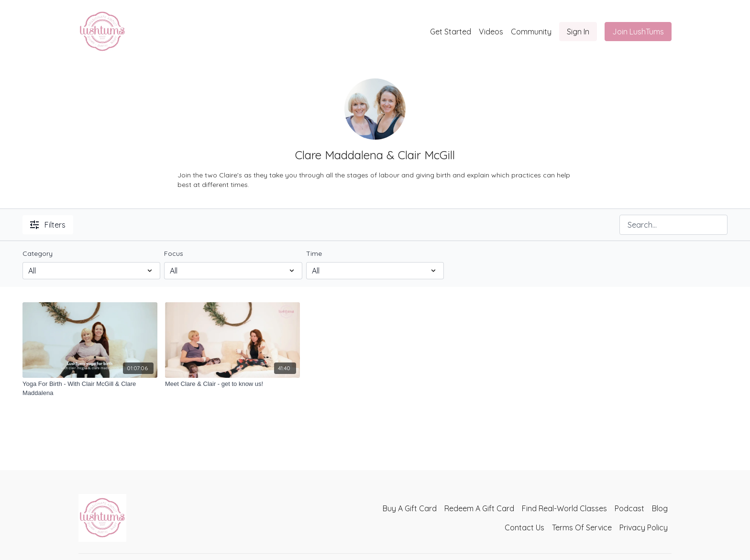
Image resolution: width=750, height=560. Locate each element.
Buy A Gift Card (410, 508)
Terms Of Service (582, 527)
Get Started (451, 32)
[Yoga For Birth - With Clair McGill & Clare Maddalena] (90, 389)
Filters (48, 225)
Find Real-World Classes (564, 508)
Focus (174, 253)
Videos (491, 32)
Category (38, 253)
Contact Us (524, 527)
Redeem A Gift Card (479, 508)
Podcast (629, 508)
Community (531, 32)
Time (314, 253)
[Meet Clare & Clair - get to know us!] (232, 384)
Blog (660, 508)
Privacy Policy (644, 527)
